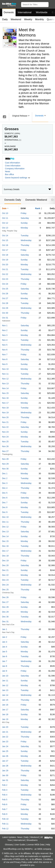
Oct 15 (5, 240)
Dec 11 (5, 522)
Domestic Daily (13, 200)
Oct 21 (5, 269)
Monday (24, 228)
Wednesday (26, 240)
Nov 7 (5, 354)
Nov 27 (5, 451)
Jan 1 (5, 629)
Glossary (9, 845)
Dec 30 (5, 617)
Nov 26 (5, 446)
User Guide (20, 845)
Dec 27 (5, 602)
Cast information (12, 163)
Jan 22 (5, 737)
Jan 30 (5, 775)
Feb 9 (5, 814)
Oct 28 (5, 303)
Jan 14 (5, 695)
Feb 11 (5, 824)
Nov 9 (5, 364)
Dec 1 (5, 473)
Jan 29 (5, 771)
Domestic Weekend (36, 200)
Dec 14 (5, 536)
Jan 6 (5, 656)
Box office (9, 174)
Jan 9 (5, 671)
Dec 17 (5, 551)
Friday (24, 213)
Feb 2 (5, 785)
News (8, 171)
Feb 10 (5, 819)
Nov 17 (5, 403)
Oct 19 (5, 260)
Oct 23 (5, 279)
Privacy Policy (20, 862)
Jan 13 (5, 690)
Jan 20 (5, 727)
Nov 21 (5, 422)
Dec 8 (5, 507)
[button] (51, 4)
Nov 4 (5, 340)
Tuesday (25, 236)
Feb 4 (5, 795)
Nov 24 (5, 437)
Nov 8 (5, 359)
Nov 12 (5, 379)
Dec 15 (5, 541)
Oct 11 (5, 218)
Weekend (16, 19)
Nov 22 (5, 427)
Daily (5, 19)
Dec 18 (5, 556)
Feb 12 (5, 829)
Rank (38, 208)
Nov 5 (5, 345)
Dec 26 (5, 597)
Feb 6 (5, 804)
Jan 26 (5, 756)
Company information (15, 169)
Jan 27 (5, 761)
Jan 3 (5, 642)
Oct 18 (5, 255)
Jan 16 (5, 705)
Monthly (40, 19)
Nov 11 (5, 374)
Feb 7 (5, 809)
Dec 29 (5, 612)
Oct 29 (5, 308)
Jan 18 (5, 714)
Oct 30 (5, 313)
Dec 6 (5, 498)
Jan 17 (5, 710)
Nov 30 (5, 469)
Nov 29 (5, 464)
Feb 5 (5, 800)
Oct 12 (5, 223)
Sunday (24, 223)
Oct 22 (5, 274)
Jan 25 (5, 751)
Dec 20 (5, 565)
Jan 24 (5, 746)
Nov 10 (5, 369)
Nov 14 (5, 388)
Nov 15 (5, 393)
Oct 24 (5, 284)
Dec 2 (5, 478)
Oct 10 (5, 213)
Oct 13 (5, 228)
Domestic (9, 12)
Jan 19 (5, 719)
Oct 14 (5, 236)
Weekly (28, 19)
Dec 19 (5, 561)
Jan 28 (5, 766)
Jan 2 (5, 637)
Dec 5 (5, 493)
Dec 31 (5, 622)
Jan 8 (5, 666)
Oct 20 (5, 265)
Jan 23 (5, 742)
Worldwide (42, 12)
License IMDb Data (35, 845)
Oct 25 (5, 289)
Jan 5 (5, 652)
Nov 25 (5, 442)
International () (13, 140)
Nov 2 (5, 330)
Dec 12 (5, 527)
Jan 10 (5, 676)
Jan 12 (5, 685)
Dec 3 (5, 483)
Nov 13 (5, 384)
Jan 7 (5, 661)
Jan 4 (5, 647)
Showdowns (32, 840)
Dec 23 (5, 580)
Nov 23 (5, 432)
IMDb (40, 849)
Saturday (25, 218)
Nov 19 (5, 413)
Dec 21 (5, 570)
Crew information (13, 166)
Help (48, 845)
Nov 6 (5, 350)
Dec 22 (5, 575)
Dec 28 (5, 607)
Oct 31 (5, 318)
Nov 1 (5, 325)
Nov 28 (5, 459)
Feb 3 (5, 790)
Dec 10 (5, 517)
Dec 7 (5, 503)
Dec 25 (5, 590)
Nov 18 (5, 408)
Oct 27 (5, 298)
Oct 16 (5, 245)
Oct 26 (5, 294)
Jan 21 (5, 732)
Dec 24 (5, 585)
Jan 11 (5, 681)
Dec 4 (5, 488)
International (25, 12)
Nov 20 (5, 417)
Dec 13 (5, 532)
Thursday (25, 245)
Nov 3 (5, 335)
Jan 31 (5, 780)
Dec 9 (5, 512)
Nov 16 (5, 398)
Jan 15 (5, 700)
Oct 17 (5, 250)
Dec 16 (5, 546)
